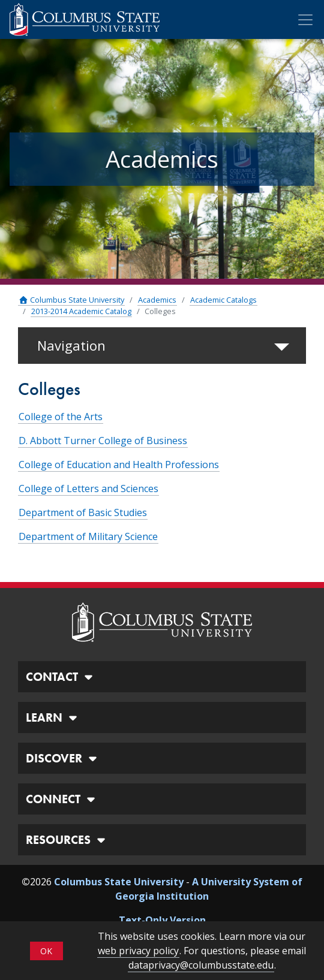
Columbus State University (71, 300)
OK (46, 951)
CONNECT (62, 799)
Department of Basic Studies (83, 512)
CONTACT (61, 677)
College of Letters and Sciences (88, 489)
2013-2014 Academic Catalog (81, 311)
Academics (157, 300)
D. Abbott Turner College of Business (103, 441)
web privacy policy (138, 951)
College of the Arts (61, 417)
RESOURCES (67, 840)
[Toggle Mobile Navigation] (305, 20)
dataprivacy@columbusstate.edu (201, 965)
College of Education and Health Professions (119, 465)
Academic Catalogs (223, 300)
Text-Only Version (162, 920)
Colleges (160, 311)
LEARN (53, 717)
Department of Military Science (88, 536)
